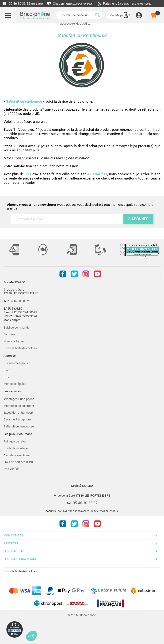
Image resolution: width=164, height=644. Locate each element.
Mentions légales (15, 384)
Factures (9, 334)
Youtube (97, 274)
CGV (6, 377)
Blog (6, 370)
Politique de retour (15, 441)
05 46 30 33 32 (23, 4)
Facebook (63, 274)
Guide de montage (16, 448)
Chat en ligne (70, 4)
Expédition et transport (18, 413)
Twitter (74, 274)
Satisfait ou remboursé (19, 426)
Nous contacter (14, 341)
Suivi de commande (17, 328)
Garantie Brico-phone (17, 419)
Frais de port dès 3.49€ (19, 462)
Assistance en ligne (17, 455)
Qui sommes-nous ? (17, 363)
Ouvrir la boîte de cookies (20, 348)
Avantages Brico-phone (19, 399)
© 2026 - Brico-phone (82, 615)
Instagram (86, 274)
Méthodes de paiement (19, 406)
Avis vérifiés (11, 469)
